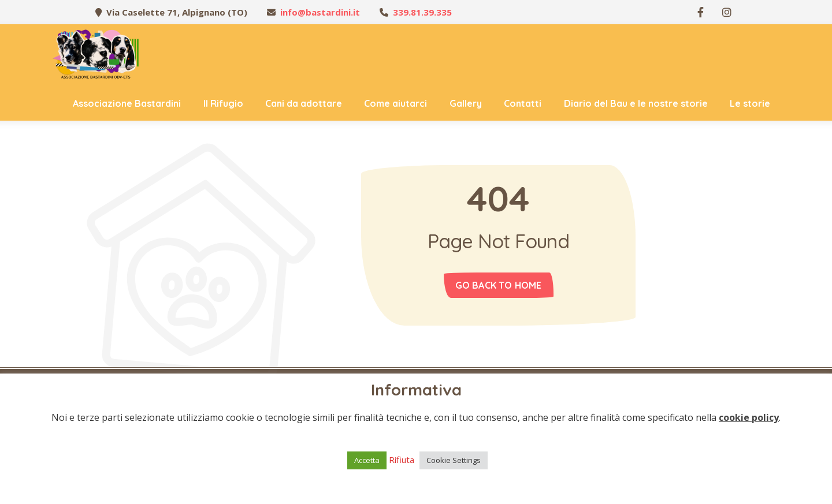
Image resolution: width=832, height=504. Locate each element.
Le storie (750, 103)
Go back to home (499, 285)
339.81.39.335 (422, 12)
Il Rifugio (223, 103)
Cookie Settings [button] (454, 460)
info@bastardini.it (320, 12)
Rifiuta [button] (402, 460)
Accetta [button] (367, 460)
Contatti (523, 103)
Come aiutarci (395, 103)
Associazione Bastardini (127, 103)
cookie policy (749, 417)
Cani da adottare (304, 103)
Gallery (466, 103)
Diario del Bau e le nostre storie (636, 103)
